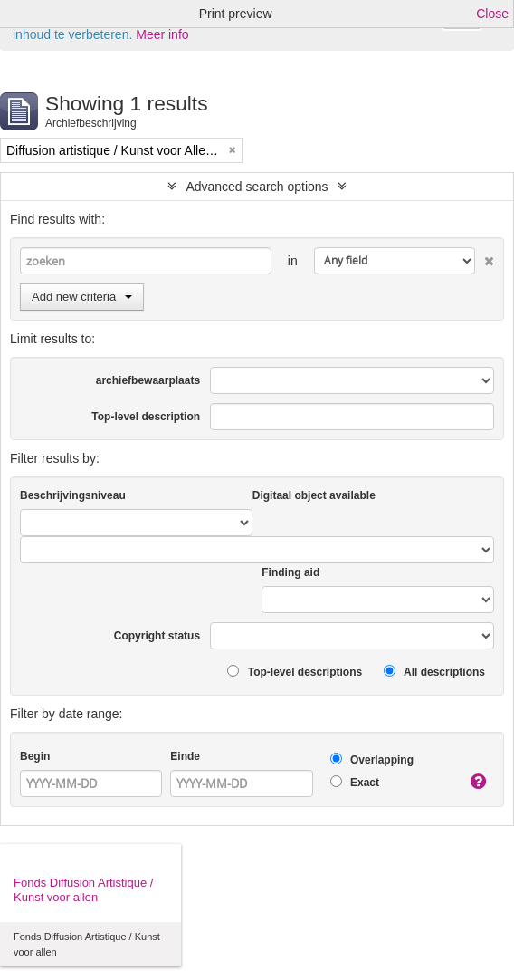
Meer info (162, 34)
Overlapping (372, 759)
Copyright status (157, 636)
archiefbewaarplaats (148, 380)
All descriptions (434, 672)
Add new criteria (82, 297)
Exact (355, 782)
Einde (185, 756)
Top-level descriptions (295, 672)
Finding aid (290, 572)
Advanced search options (257, 187)
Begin (35, 756)
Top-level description (146, 417)
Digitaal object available (314, 495)
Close (492, 14)
